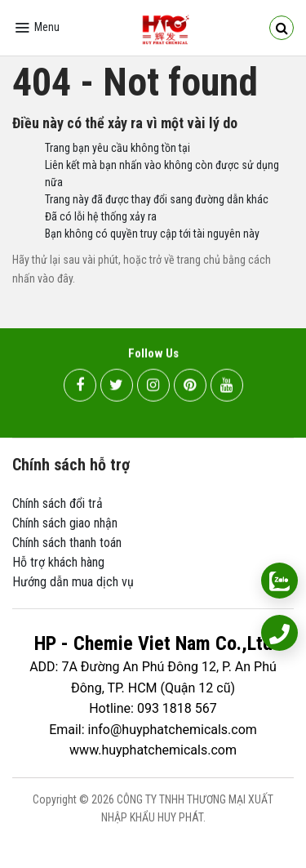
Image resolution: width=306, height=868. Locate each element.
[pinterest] (190, 387)
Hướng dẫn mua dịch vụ (73, 582)
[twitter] (117, 387)
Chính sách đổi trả (58, 503)
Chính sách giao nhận (65, 523)
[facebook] (80, 387)
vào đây (55, 278)
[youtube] (227, 387)
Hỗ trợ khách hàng (58, 562)
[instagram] (153, 387)
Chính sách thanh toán (67, 543)
